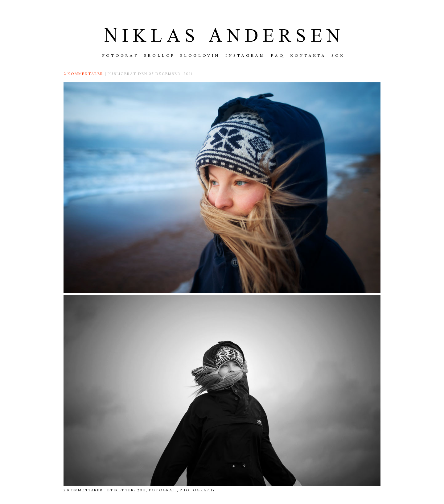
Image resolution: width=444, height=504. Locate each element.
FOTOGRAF (121, 56)
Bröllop (160, 56)
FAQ (278, 56)
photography (197, 490)
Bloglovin (200, 56)
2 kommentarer (84, 74)
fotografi (163, 490)
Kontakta (308, 56)
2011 (142, 490)
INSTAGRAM (245, 56)
